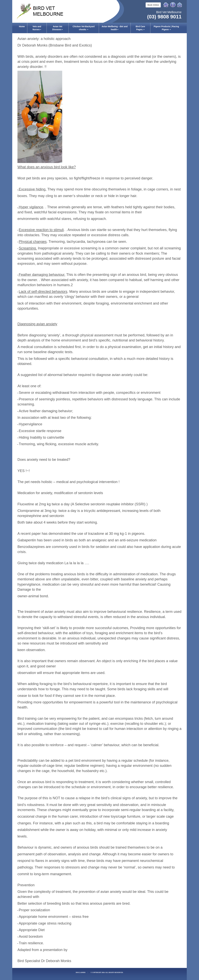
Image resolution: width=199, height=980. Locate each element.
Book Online (153, 5)
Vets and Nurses (37, 28)
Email (180, 5)
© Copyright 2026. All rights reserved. (107, 972)
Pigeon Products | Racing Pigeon (166, 28)
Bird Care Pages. (140, 28)
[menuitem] (22, 28)
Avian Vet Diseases (58, 28)
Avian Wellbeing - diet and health (115, 28)
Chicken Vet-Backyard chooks (84, 28)
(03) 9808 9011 (164, 17)
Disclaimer (81, 972)
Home (166, 5)
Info (173, 5)
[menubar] (99, 28)
